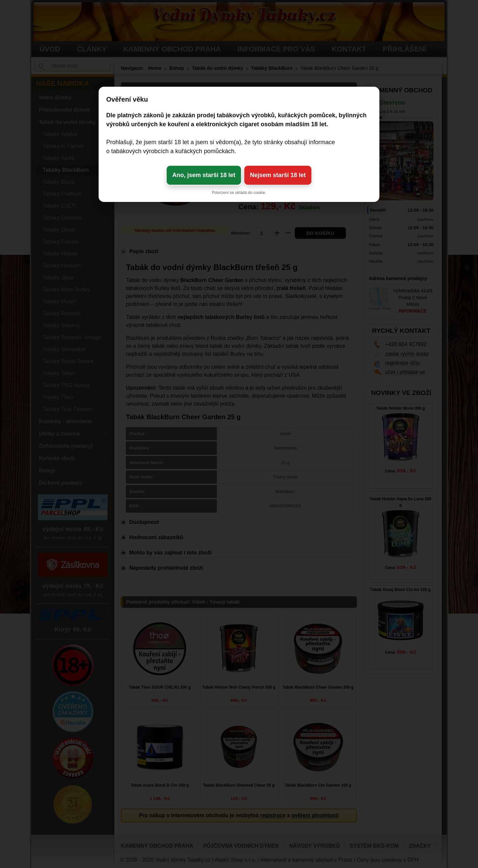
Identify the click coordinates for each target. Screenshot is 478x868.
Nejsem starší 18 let (278, 175)
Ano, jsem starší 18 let (204, 175)
